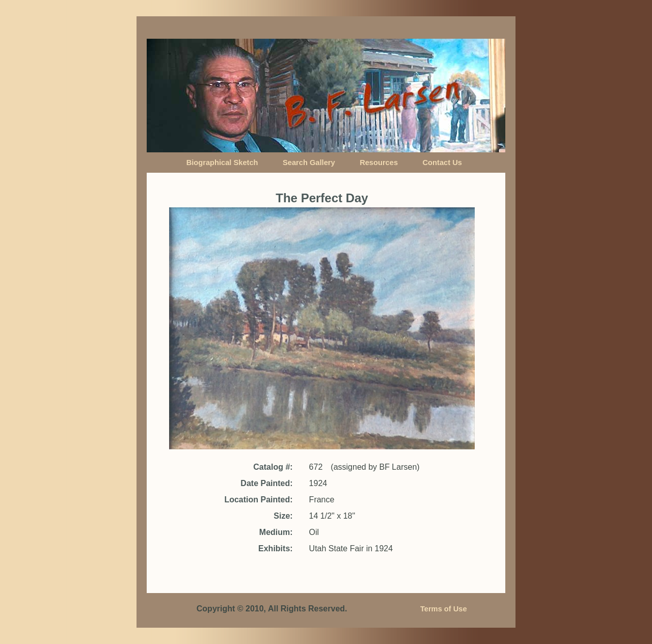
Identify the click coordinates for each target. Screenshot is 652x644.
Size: (283, 516)
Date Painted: (266, 483)
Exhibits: (276, 548)
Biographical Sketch (222, 163)
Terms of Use (444, 609)
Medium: (276, 532)
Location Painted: (258, 500)
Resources (379, 163)
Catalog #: (273, 467)
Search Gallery (309, 163)
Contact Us (442, 163)
